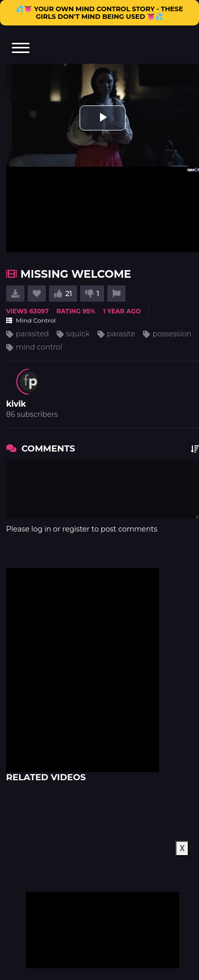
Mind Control (31, 320)
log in (41, 529)
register (76, 529)
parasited (32, 334)
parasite (121, 334)
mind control (39, 347)
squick (78, 334)
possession (172, 334)
